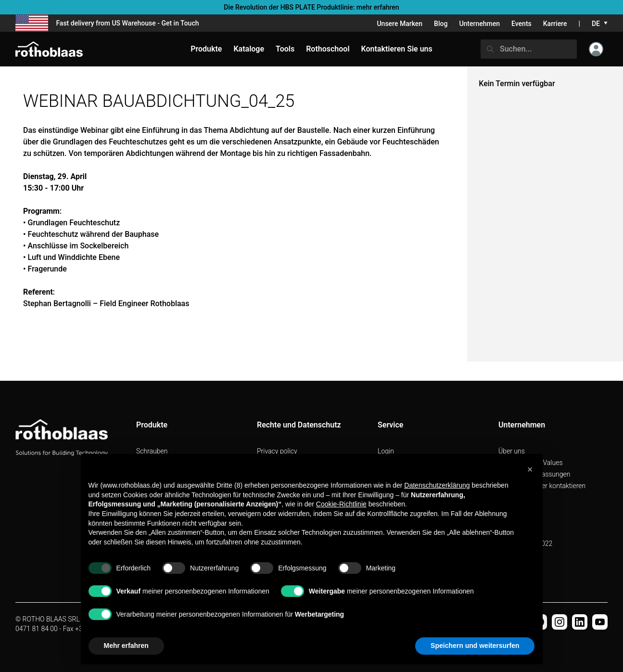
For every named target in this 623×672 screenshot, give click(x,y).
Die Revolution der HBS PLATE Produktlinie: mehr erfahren (311, 7)
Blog (441, 24)
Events (521, 24)
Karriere (555, 24)
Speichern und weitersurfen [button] (475, 646)
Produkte (206, 49)
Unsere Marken (400, 24)
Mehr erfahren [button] (126, 646)
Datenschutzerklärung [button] (437, 485)
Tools (285, 49)
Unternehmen (479, 24)
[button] (530, 469)
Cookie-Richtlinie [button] (341, 504)
